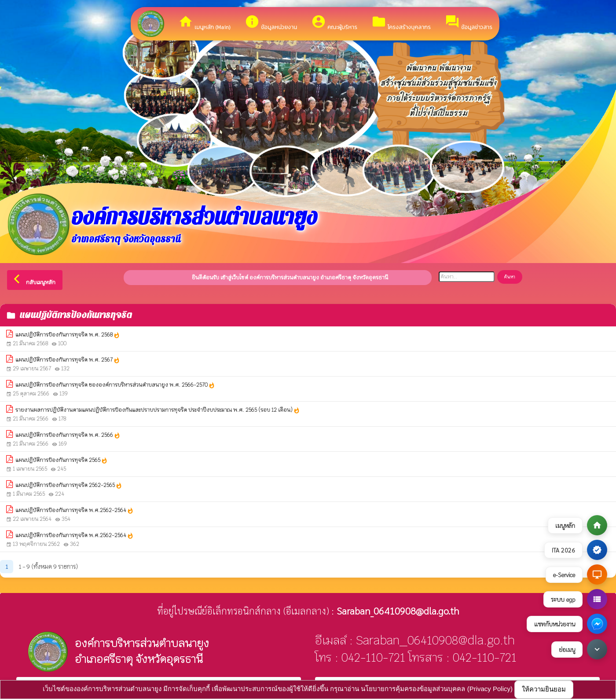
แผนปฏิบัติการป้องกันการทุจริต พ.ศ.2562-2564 (75, 511)
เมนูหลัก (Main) (204, 23)
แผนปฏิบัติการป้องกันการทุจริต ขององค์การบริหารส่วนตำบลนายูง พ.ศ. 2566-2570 (115, 385)
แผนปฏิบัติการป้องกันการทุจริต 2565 (62, 460)
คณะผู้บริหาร (334, 23)
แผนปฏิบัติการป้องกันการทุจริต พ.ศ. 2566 (68, 435)
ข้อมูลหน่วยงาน (271, 23)
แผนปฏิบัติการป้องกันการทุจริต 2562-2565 (69, 485)
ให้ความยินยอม (544, 689)
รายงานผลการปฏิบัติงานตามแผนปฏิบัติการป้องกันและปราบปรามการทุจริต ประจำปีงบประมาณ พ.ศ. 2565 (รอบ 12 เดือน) (158, 410)
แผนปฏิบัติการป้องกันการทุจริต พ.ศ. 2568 (68, 335)
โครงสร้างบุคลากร (401, 23)
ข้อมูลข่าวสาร (469, 23)
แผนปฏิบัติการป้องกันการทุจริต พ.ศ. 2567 (68, 360)
